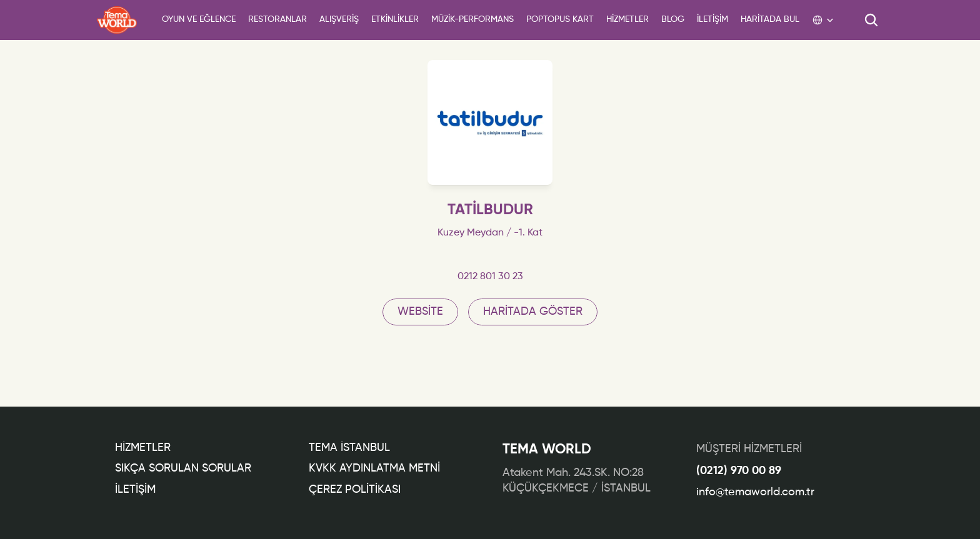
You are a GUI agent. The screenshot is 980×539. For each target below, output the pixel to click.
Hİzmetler (143, 448)
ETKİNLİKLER (395, 19)
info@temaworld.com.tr (755, 492)
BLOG (673, 19)
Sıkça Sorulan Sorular (183, 468)
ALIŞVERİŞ (339, 19)
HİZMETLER (627, 19)
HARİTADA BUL (770, 19)
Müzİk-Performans (472, 19)
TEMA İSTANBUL (349, 448)
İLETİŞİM (135, 490)
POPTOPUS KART (560, 19)
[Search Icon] (871, 20)
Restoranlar (277, 19)
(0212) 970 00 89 (739, 471)
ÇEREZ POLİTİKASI (355, 490)
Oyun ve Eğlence (199, 19)
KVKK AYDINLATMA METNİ (374, 468)
